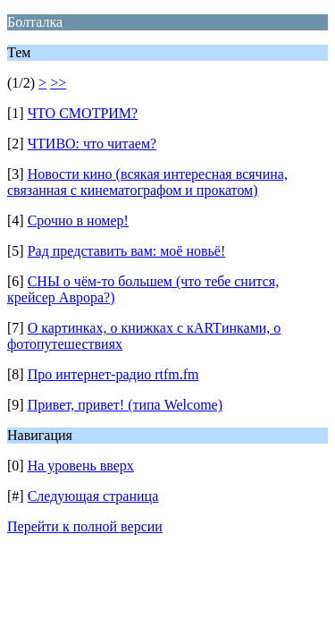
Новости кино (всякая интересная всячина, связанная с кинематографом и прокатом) (147, 182)
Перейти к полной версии (85, 526)
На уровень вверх (81, 466)
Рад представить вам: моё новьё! (127, 251)
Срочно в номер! (78, 220)
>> (58, 83)
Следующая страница (93, 496)
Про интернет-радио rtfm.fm (113, 374)
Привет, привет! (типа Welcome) (125, 405)
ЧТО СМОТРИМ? (83, 113)
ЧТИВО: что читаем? (92, 144)
